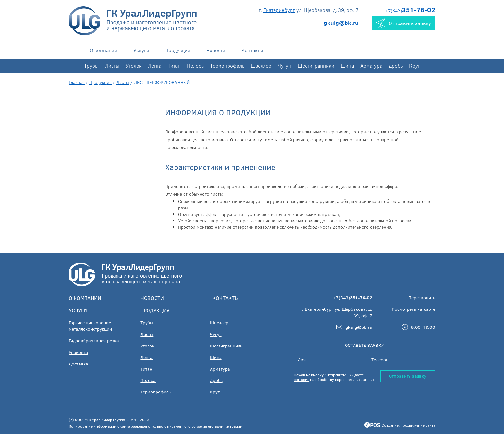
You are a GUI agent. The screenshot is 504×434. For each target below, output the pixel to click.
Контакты (252, 50)
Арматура (371, 65)
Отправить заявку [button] (403, 23)
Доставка (79, 364)
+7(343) (410, 10)
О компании (104, 50)
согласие (301, 379)
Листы (112, 65)
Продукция (178, 50)
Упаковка (79, 352)
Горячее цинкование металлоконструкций (90, 326)
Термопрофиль (227, 65)
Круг (415, 65)
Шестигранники (316, 65)
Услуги (141, 50)
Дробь (396, 65)
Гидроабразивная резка (94, 341)
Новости (216, 50)
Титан (174, 65)
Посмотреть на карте (414, 309)
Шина (347, 65)
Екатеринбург (279, 10)
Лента (155, 65)
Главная (77, 82)
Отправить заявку (408, 376)
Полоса (195, 65)
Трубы (91, 65)
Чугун (284, 65)
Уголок (134, 65)
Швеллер (261, 65)
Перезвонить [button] (422, 297)
